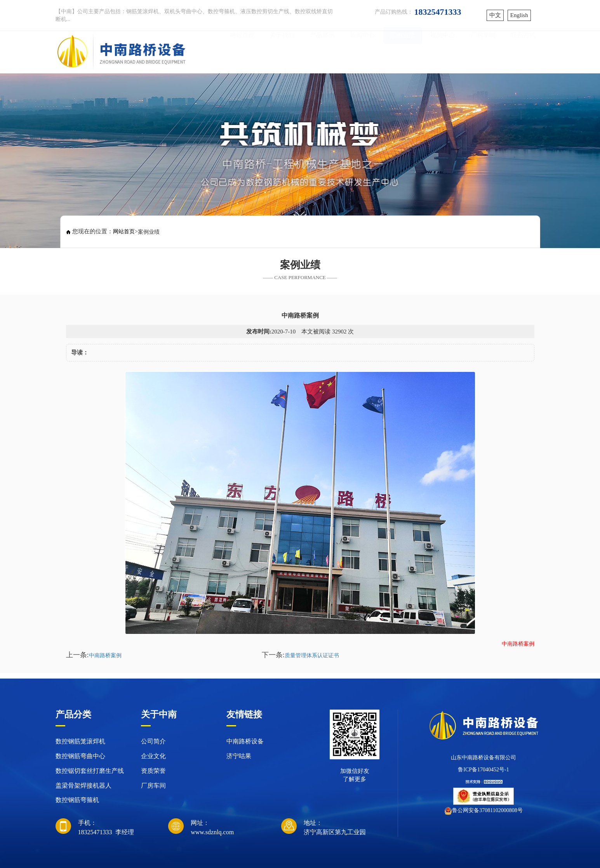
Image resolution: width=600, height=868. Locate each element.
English (519, 15)
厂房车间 (483, 51)
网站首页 (242, 51)
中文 (495, 15)
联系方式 (523, 51)
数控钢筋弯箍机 (77, 800)
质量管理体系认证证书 (312, 655)
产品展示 (322, 51)
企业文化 (153, 756)
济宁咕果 (239, 756)
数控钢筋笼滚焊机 (80, 741)
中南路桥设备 (245, 741)
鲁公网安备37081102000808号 (487, 810)
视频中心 (443, 51)
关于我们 (282, 51)
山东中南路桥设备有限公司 (483, 758)
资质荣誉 (153, 771)
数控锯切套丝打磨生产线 (90, 771)
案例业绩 (403, 51)
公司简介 (153, 741)
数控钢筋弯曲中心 (80, 756)
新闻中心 (362, 51)
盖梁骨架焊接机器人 (83, 786)
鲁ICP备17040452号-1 (483, 770)
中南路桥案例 (105, 655)
